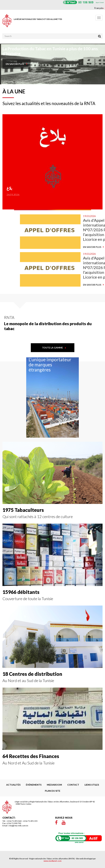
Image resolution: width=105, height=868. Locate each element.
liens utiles (92, 785)
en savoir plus (15, 64)
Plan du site (53, 791)
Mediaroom (54, 785)
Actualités (13, 785)
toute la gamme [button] (52, 348)
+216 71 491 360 (14, 821)
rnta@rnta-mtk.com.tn (18, 826)
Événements (34, 785)
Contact (73, 785)
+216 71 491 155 (30, 821)
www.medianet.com (52, 861)
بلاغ (4, 188)
